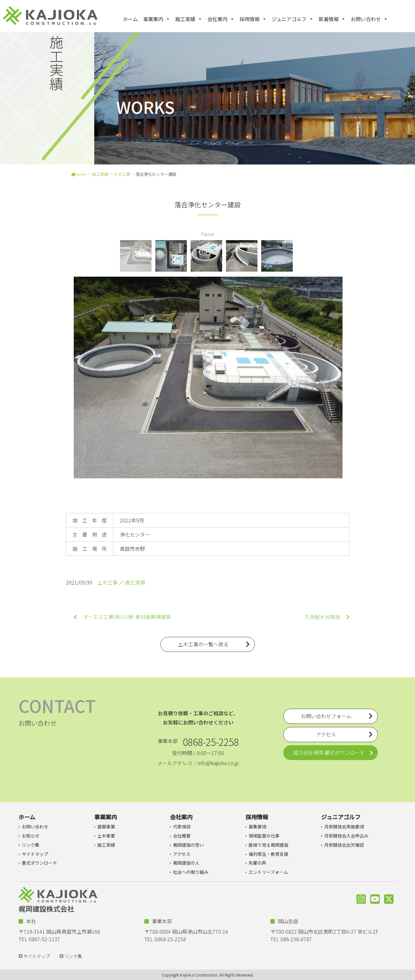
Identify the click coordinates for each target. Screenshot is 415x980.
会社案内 (221, 19)
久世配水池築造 (327, 617)
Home (79, 174)
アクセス (182, 854)
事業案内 (157, 19)
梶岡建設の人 (186, 863)
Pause (207, 234)
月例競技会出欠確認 (344, 845)
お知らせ (31, 836)
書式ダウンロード (39, 863)
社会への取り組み (191, 872)
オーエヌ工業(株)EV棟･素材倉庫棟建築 (122, 617)
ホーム (130, 19)
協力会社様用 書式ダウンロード (329, 752)
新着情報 (332, 19)
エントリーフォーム (268, 872)
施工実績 (189, 19)
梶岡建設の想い (188, 845)
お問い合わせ (369, 19)
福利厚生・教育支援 (268, 854)
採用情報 (253, 19)
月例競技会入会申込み (346, 836)
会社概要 (182, 836)
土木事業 (106, 836)
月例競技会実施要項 (344, 827)
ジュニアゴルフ (293, 19)
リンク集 (31, 845)
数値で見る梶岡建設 (268, 845)
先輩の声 (257, 863)
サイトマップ (35, 854)
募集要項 (257, 827)
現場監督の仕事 (264, 836)
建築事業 (106, 827)
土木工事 (122, 174)
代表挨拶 (182, 827)
